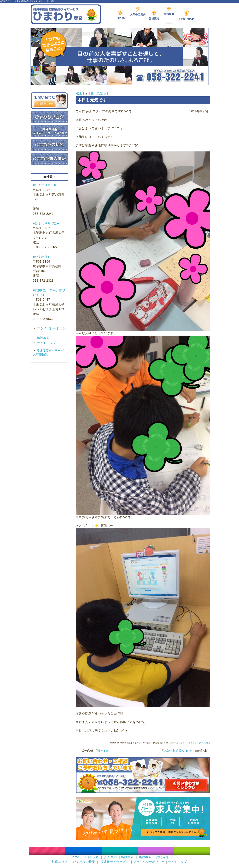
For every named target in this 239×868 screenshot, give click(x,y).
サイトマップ (46, 343)
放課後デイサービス (115, 862)
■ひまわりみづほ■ (46, 223)
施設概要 (43, 338)
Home (75, 857)
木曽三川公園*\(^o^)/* (178, 751)
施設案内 (127, 857)
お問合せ (162, 857)
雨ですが (103, 751)
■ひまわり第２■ (44, 185)
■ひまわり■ (41, 257)
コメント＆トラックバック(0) (196, 743)
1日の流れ (92, 857)
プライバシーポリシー (149, 862)
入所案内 (111, 857)
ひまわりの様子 (84, 862)
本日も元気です (98, 94)
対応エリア (60, 862)
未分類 (180, 743)
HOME (80, 94)
